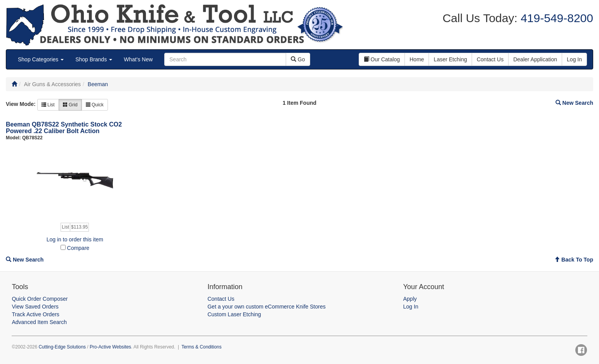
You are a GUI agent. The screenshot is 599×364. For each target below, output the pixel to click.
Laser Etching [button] (450, 59)
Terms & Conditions (202, 347)
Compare (78, 248)
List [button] (48, 105)
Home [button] (417, 59)
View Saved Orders (35, 307)
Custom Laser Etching (234, 314)
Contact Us (221, 299)
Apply (410, 299)
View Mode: (21, 104)
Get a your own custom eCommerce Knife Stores (266, 307)
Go (298, 59)
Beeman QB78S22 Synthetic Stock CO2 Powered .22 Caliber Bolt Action (64, 128)
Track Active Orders (35, 314)
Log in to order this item (75, 239)
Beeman (98, 84)
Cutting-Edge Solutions (62, 347)
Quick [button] (95, 105)
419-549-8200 (555, 18)
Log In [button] (574, 59)
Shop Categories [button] (41, 59)
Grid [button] (70, 105)
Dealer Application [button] (535, 59)
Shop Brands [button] (94, 59)
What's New (138, 59)
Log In (411, 307)
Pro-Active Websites (110, 347)
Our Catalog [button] (382, 59)
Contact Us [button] (490, 59)
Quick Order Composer (40, 299)
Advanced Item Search (39, 322)
